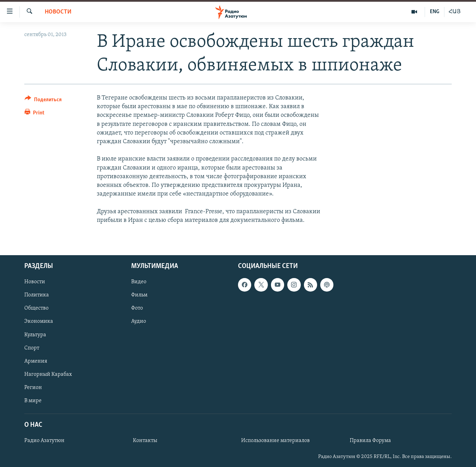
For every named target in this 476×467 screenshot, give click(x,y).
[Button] (43, 101)
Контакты (145, 441)
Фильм (139, 295)
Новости (58, 12)
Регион (33, 388)
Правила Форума (370, 441)
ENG (435, 12)
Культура (35, 335)
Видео (139, 282)
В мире (33, 401)
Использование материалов (275, 441)
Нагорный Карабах (48, 374)
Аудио (139, 321)
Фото (137, 308)
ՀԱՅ (455, 12)
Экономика (39, 321)
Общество (36, 308)
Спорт (32, 348)
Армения (36, 361)
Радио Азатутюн (44, 441)
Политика (37, 295)
